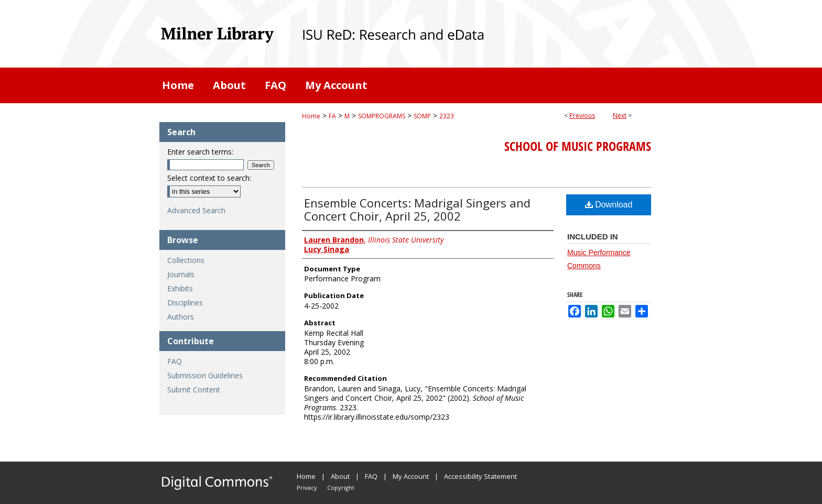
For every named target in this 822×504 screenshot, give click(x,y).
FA (332, 116)
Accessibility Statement (480, 476)
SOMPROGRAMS (382, 116)
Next (620, 116)
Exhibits (180, 288)
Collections (186, 260)
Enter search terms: (200, 152)
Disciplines (185, 303)
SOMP (422, 116)
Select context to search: (209, 178)
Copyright (341, 487)
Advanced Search (196, 210)
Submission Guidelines (205, 375)
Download (609, 205)
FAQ (175, 361)
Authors (181, 317)
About (340, 476)
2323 (447, 116)
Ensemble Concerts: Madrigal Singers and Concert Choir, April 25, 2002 (417, 209)
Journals (181, 274)
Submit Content (194, 390)
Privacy (307, 487)
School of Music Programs (578, 146)
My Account (411, 476)
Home (311, 116)
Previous (582, 116)
